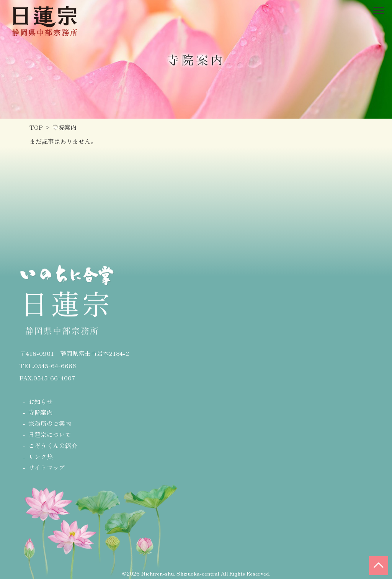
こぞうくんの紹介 (53, 445)
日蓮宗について (50, 434)
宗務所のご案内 (50, 423)
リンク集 (41, 457)
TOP (36, 127)
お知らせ (41, 401)
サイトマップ (47, 467)
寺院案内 (41, 412)
